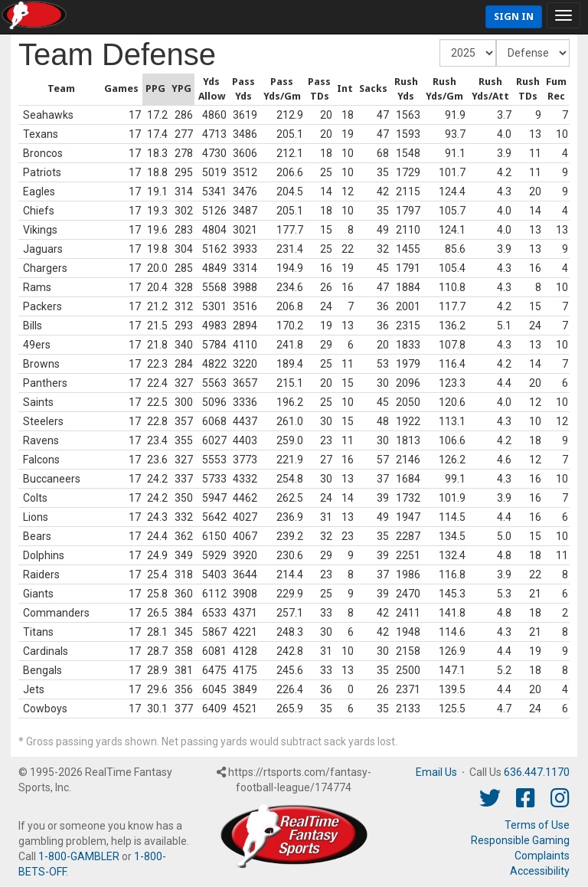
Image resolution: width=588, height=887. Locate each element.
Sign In (514, 16)
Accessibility (540, 871)
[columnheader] (20, 90)
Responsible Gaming (520, 840)
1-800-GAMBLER (79, 856)
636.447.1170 (537, 772)
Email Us (436, 772)
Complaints (542, 856)
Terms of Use (537, 825)
